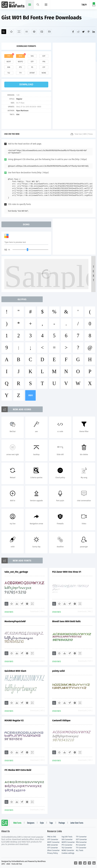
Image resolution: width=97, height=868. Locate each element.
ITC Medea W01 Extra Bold (18, 770)
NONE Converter (68, 850)
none (44, 73)
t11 (20, 73)
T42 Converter (67, 848)
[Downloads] (17, 604)
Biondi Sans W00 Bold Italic (67, 621)
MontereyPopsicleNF (15, 621)
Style (42, 823)
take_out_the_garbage (16, 572)
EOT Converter (81, 839)
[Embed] (27, 604)
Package (62, 823)
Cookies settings (68, 853)
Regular (19, 99)
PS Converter (81, 845)
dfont (32, 73)
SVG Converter (67, 839)
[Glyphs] (27, 32)
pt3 (20, 67)
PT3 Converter (67, 845)
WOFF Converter (53, 842)
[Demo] (19, 32)
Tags (51, 823)
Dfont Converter (53, 850)
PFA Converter (81, 842)
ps (32, 67)
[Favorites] (11, 32)
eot (44, 56)
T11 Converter (81, 848)
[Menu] (46, 5)
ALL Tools (80, 850)
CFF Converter (53, 848)
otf (32, 62)
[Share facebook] (73, 32)
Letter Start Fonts (77, 823)
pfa (44, 62)
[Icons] (42, 32)
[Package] (34, 32)
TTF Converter (81, 837)
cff (44, 67)
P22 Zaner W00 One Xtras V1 (67, 572)
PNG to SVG (52, 837)
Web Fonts (17, 823)
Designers (31, 823)
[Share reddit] (78, 32)
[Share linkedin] (94, 32)
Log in (84, 5)
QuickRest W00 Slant (15, 671)
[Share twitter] (83, 32)
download (26, 84)
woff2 (20, 62)
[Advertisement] (74, 86)
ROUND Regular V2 (14, 720)
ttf (9, 56)
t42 (9, 73)
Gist (18, 114)
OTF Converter (53, 839)
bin (9, 67)
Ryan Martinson (22, 111)
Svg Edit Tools (67, 837)
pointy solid (59, 671)
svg (32, 56)
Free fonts (13, 5)
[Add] (4, 32)
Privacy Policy (53, 853)
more (31, 395)
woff (9, 62)
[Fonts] (49, 32)
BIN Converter (53, 845)
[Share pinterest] (89, 32)
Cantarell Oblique (61, 720)
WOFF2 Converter (68, 842)
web (20, 56)
